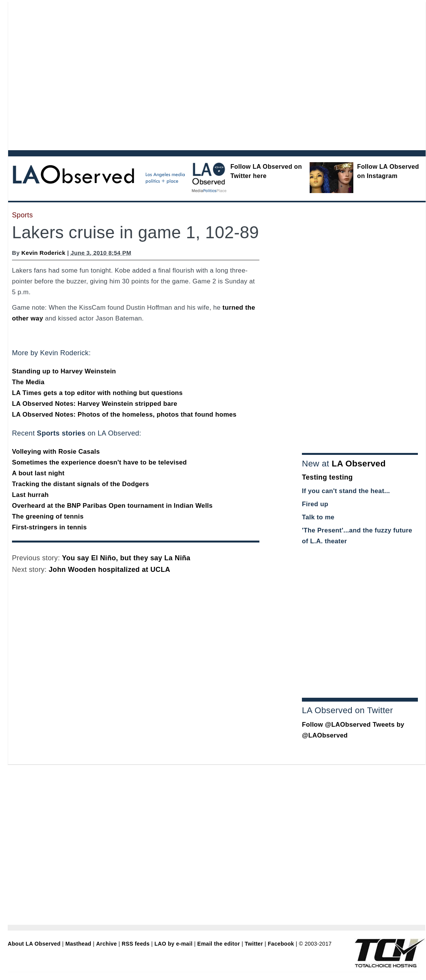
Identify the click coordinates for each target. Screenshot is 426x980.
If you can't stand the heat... (346, 491)
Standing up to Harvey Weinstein (64, 371)
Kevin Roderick (43, 253)
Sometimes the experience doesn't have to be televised (99, 462)
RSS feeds (136, 944)
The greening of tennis (48, 516)
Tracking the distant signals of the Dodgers (81, 484)
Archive (107, 944)
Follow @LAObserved (336, 725)
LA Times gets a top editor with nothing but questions (97, 393)
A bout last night (38, 473)
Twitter (254, 944)
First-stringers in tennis (49, 527)
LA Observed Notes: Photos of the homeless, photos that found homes (124, 415)
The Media (28, 382)
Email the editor (218, 944)
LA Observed (359, 464)
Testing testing (327, 477)
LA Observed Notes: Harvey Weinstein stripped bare (95, 404)
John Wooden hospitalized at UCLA (109, 570)
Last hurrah (30, 495)
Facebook (281, 944)
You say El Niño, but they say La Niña (126, 558)
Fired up (315, 504)
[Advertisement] (72, 74)
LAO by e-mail (173, 944)
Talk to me (318, 517)
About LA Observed (34, 944)
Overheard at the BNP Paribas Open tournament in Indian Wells (112, 506)
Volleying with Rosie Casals (56, 452)
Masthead (78, 944)
